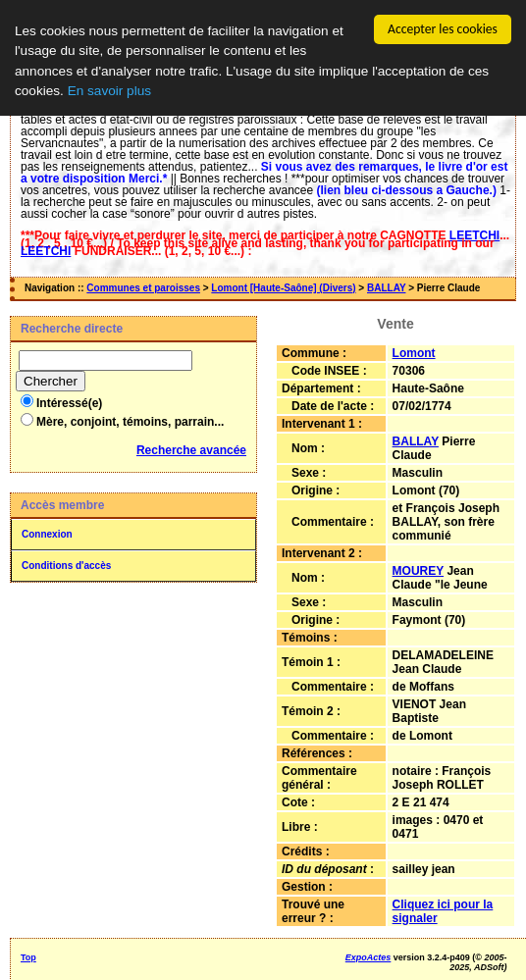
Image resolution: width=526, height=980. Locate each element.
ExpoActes (368, 957)
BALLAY (386, 288)
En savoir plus (109, 91)
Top (28, 957)
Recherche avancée (191, 450)
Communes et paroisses (143, 288)
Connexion (47, 534)
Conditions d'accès (66, 566)
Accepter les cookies (443, 29)
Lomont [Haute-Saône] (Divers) (283, 288)
